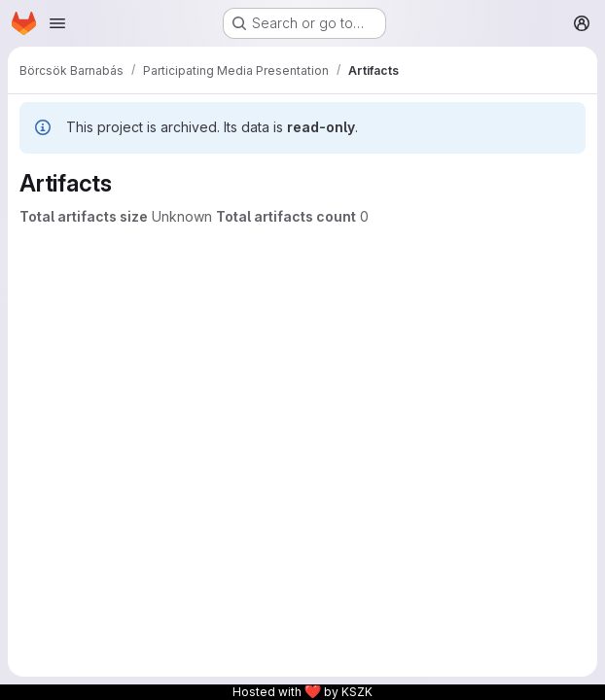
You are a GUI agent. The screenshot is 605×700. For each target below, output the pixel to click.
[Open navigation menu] (57, 23)
